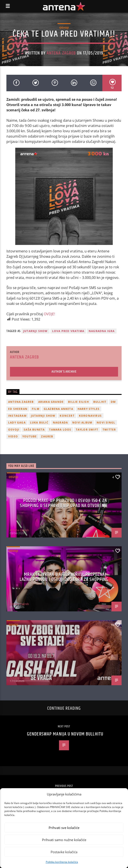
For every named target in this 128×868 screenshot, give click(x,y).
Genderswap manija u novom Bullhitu (65, 734)
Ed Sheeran (18, 409)
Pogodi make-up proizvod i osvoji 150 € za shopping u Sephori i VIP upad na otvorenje (64, 503)
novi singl (106, 423)
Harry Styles (89, 409)
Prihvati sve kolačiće (64, 828)
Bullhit (100, 402)
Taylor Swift (87, 430)
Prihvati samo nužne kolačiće (64, 840)
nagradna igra (102, 331)
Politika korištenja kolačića (62, 862)
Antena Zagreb (61, 53)
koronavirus (90, 416)
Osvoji (64, 28)
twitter (109, 430)
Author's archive (64, 372)
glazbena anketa (58, 409)
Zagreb (47, 436)
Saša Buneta (34, 430)
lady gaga (17, 423)
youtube (30, 436)
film (36, 409)
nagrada (60, 423)
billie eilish (78, 402)
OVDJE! (49, 314)
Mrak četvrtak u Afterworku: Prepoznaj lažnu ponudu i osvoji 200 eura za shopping (64, 577)
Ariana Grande (51, 402)
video (13, 436)
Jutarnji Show (35, 331)
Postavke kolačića (64, 852)
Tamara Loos (60, 430)
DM (113, 402)
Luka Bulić (39, 423)
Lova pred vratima (68, 331)
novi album (82, 423)
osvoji (14, 430)
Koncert (67, 416)
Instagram (17, 416)
